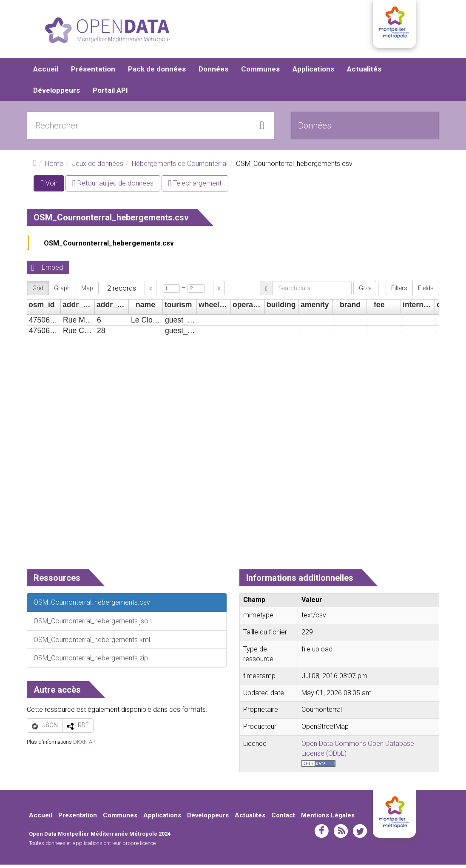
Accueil (46, 72)
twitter (360, 834)
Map (87, 291)
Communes (260, 72)
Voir (52, 188)
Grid (38, 291)
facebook (322, 834)
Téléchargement (195, 187)
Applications (313, 72)
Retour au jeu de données (113, 187)
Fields (426, 291)
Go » (365, 291)
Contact (283, 818)
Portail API (110, 94)
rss (341, 834)
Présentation (93, 72)
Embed (52, 271)
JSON (50, 728)
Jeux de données (98, 167)
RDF (83, 728)
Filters (399, 291)
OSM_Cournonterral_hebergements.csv (109, 247)
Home (54, 167)
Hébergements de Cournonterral (180, 167)
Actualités (364, 72)
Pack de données (157, 72)
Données (213, 72)
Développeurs (57, 94)
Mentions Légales (328, 818)
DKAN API (85, 745)
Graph (62, 291)
